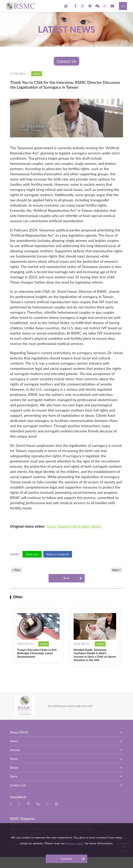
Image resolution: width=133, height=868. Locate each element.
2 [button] (67, 683)
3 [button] (73, 683)
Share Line (32, 554)
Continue (66, 859)
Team (14, 759)
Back (67, 578)
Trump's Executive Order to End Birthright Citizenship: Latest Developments (37, 653)
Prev (17, 570)
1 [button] (61, 683)
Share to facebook (58, 554)
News (14, 741)
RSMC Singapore (21, 6)
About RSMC (19, 732)
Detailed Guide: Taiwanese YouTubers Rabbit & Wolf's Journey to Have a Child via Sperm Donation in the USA (95, 655)
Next (115, 570)
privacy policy (75, 843)
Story (14, 776)
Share (14, 767)
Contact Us (66, 61)
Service (15, 750)
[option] (38, 636)
